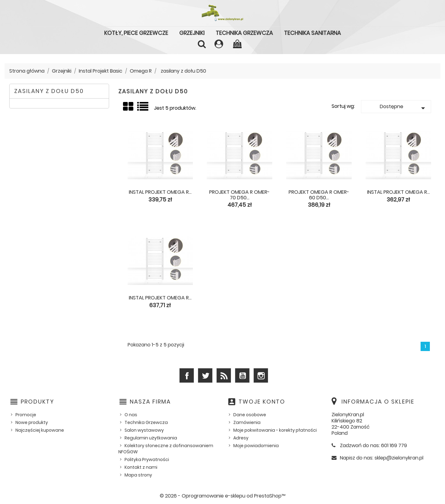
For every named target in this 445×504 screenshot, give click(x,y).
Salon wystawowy (144, 430)
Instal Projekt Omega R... (160, 192)
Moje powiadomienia (256, 446)
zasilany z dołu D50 (49, 91)
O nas (131, 415)
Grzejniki (192, 33)
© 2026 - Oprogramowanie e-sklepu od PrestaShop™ (223, 496)
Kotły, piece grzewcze (136, 33)
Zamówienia (247, 422)
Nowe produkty (32, 422)
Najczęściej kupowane (40, 430)
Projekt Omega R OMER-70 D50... (239, 195)
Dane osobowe (250, 415)
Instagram (261, 375)
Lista (143, 109)
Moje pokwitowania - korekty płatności (275, 430)
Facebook (187, 375)
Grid (129, 107)
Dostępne (404, 108)
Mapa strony (138, 475)
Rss (224, 375)
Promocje (26, 415)
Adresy (241, 438)
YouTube (242, 375)
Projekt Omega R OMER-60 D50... (319, 195)
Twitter (205, 375)
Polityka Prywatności (147, 460)
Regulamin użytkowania (151, 438)
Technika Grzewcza (244, 33)
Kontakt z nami (141, 467)
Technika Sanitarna (312, 33)
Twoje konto (262, 402)
